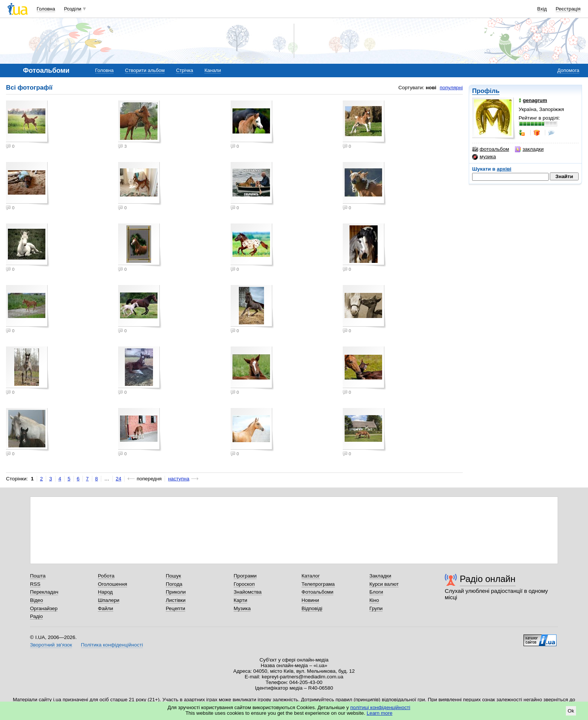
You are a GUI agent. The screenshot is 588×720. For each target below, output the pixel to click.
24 (119, 479)
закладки (529, 149)
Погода (174, 584)
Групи (376, 608)
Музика (242, 608)
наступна (179, 479)
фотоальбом (490, 149)
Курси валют (384, 584)
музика (484, 157)
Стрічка (184, 70)
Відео (37, 600)
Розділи (73, 9)
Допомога (568, 70)
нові (431, 88)
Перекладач (44, 592)
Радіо (36, 616)
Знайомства (248, 592)
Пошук (173, 576)
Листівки (176, 600)
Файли (106, 608)
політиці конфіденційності (380, 707)
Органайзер (44, 608)
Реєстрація (568, 9)
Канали (213, 70)
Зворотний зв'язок (51, 645)
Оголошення (112, 584)
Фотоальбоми (317, 592)
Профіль (486, 91)
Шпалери (109, 600)
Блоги (376, 592)
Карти (240, 600)
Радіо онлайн (488, 579)
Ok (571, 711)
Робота (106, 576)
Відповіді (312, 608)
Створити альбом (145, 70)
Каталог (311, 576)
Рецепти (175, 608)
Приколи (176, 592)
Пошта (38, 576)
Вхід (542, 9)
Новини (310, 600)
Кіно (374, 600)
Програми (245, 576)
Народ (105, 592)
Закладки (380, 576)
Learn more (380, 713)
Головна (46, 9)
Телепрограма (318, 584)
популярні (451, 88)
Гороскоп (244, 584)
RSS (35, 584)
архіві (504, 169)
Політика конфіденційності (112, 645)
